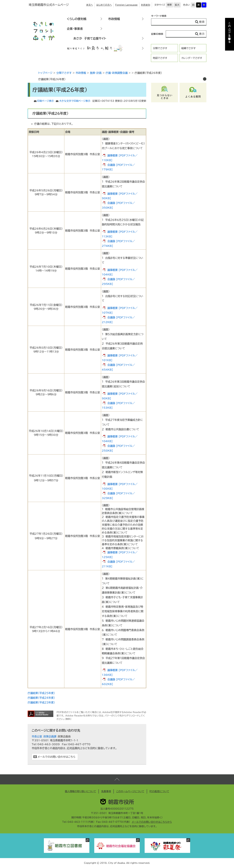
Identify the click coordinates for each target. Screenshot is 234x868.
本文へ (90, 5)
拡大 (177, 5)
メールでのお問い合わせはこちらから (152, 822)
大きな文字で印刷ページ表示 (75, 101)
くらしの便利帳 (77, 19)
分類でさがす (160, 48)
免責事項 (106, 791)
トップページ (45, 73)
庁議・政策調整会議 (117, 73)
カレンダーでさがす (192, 58)
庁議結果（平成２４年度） (41, 698)
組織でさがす (189, 48)
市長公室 (37, 736)
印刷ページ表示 (46, 101)
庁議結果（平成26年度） (52, 79)
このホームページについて (130, 791)
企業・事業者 (75, 29)
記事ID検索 (157, 34)
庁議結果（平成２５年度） (41, 693)
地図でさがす (160, 58)
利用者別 (146, 5)
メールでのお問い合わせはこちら (56, 757)
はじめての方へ (104, 5)
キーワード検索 (159, 16)
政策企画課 (50, 736)
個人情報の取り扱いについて (80, 791)
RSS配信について (159, 791)
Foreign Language (126, 5)
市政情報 (114, 19)
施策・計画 (96, 73)
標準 (169, 5)
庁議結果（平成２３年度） (41, 702)
